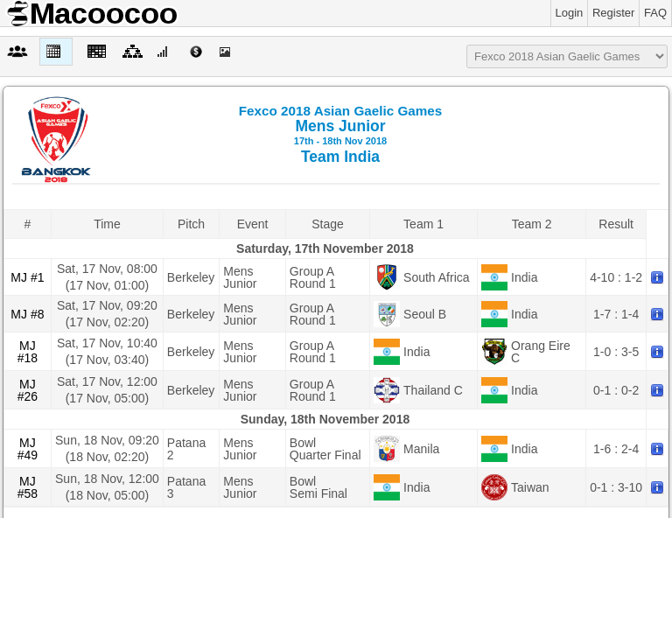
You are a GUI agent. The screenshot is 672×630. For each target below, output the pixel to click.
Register (613, 13)
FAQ (655, 13)
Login (570, 13)
